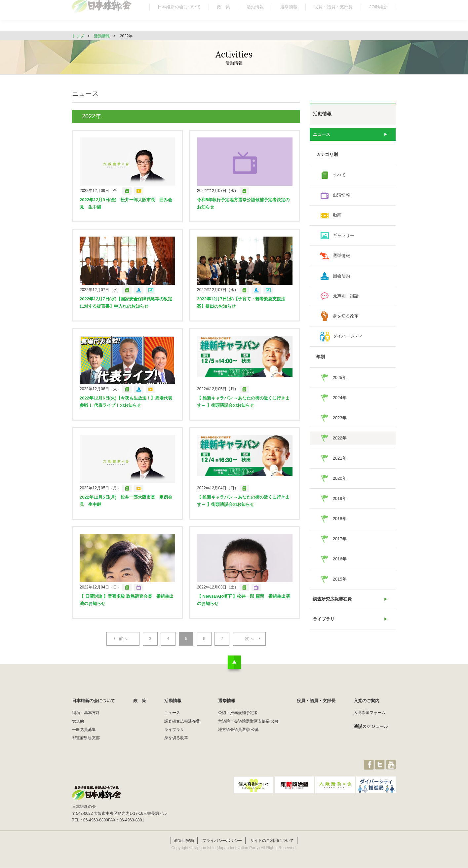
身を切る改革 (346, 316)
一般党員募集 (84, 730)
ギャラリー (344, 236)
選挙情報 (289, 18)
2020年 (340, 478)
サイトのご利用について (272, 841)
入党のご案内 (367, 701)
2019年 (340, 498)
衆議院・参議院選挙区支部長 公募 (248, 721)
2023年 (340, 418)
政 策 (224, 18)
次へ (250, 639)
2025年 (340, 377)
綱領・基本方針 (86, 713)
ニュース (322, 134)
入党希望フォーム (370, 713)
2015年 (340, 579)
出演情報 (341, 195)
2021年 (340, 458)
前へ (123, 639)
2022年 (340, 438)
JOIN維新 (378, 18)
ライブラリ (324, 619)
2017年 (340, 539)
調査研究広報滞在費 (332, 599)
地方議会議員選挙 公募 (238, 730)
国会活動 (341, 276)
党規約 (78, 721)
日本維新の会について (179, 18)
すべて (339, 175)
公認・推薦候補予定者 (238, 713)
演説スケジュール (371, 726)
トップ (78, 36)
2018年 (340, 519)
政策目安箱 (184, 841)
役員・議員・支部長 (333, 18)
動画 (337, 216)
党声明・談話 (346, 296)
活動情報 (255, 18)
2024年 (340, 398)
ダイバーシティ (348, 337)
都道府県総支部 (86, 738)
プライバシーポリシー (222, 841)
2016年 (340, 559)
